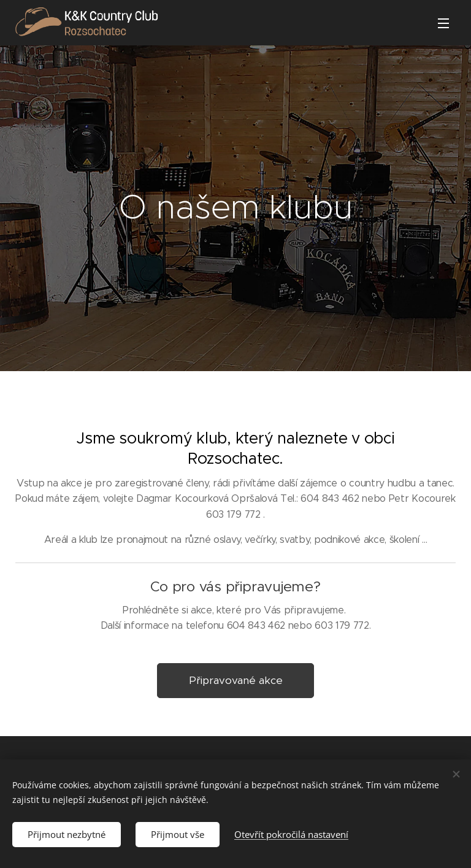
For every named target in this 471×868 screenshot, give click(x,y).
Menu (443, 23)
